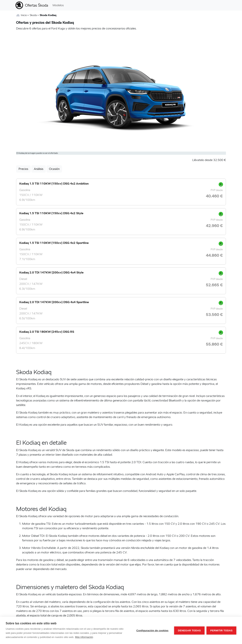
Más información (84, 637)
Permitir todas (221, 631)
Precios (23, 169)
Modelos (58, 5)
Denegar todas (189, 631)
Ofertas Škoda (36, 5)
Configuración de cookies (152, 631)
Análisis (39, 169)
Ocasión (54, 169)
